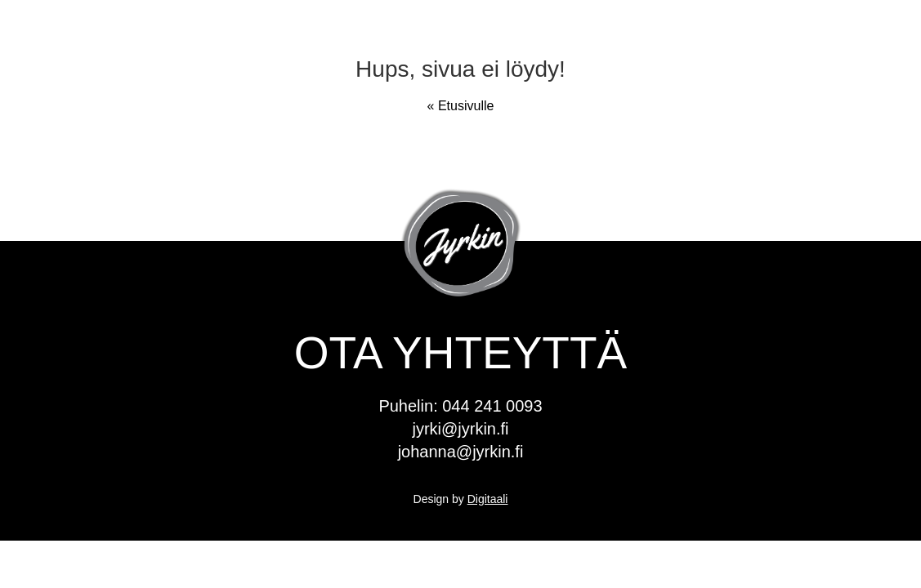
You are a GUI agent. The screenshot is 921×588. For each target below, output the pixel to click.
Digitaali (488, 499)
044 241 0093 (492, 406)
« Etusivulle (461, 106)
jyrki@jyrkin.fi (460, 429)
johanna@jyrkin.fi (461, 452)
